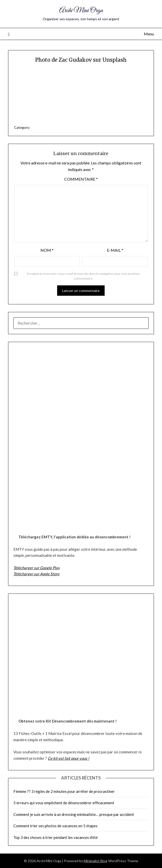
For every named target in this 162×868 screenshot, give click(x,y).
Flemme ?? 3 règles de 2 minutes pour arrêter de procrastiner (64, 791)
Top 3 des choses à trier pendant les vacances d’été (56, 837)
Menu (149, 34)
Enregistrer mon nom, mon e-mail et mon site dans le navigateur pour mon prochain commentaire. (83, 276)
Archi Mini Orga (81, 10)
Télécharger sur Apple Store (36, 574)
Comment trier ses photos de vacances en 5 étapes (55, 826)
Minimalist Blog (96, 861)
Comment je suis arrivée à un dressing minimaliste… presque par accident (74, 814)
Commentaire (81, 179)
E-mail (115, 250)
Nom (47, 250)
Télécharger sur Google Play (37, 568)
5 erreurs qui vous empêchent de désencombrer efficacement (64, 803)
